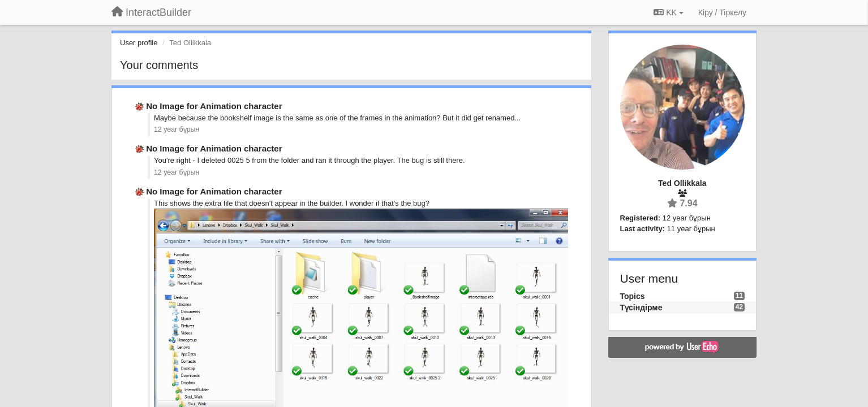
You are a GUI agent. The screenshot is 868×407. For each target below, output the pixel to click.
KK (668, 12)
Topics (633, 296)
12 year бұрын (177, 129)
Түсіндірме (641, 308)
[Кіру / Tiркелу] (722, 12)
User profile (139, 43)
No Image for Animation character (214, 106)
